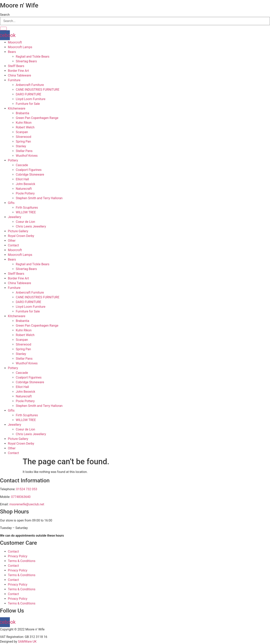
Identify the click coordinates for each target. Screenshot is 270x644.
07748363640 (21, 497)
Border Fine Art (18, 71)
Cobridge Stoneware (30, 175)
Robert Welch (25, 127)
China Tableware (20, 75)
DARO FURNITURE (28, 94)
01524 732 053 (27, 489)
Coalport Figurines (29, 170)
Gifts (11, 203)
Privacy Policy (18, 556)
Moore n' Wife (19, 5)
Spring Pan (23, 141)
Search (5, 15)
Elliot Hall (22, 179)
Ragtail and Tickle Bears (33, 57)
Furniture (14, 80)
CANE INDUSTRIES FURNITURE (38, 90)
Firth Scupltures (27, 208)
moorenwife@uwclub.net (27, 504)
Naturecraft (24, 189)
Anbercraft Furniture (30, 85)
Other (12, 241)
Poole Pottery (25, 193)
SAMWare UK (27, 642)
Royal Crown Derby (21, 236)
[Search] (3, 29)
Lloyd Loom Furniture (31, 99)
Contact (13, 245)
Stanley (21, 146)
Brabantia (22, 113)
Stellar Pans (24, 151)
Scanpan (22, 132)
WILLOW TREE (26, 212)
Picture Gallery (18, 231)
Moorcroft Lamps (20, 47)
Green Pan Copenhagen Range (37, 118)
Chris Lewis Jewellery (31, 226)
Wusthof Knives (27, 156)
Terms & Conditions (22, 561)
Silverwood (23, 137)
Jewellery (14, 217)
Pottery (13, 160)
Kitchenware (17, 108)
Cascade (22, 165)
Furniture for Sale (28, 104)
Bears (12, 52)
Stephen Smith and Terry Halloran (39, 198)
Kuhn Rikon (24, 123)
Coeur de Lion (25, 222)
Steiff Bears (16, 66)
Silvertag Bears (26, 61)
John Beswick (26, 184)
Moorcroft (15, 42)
